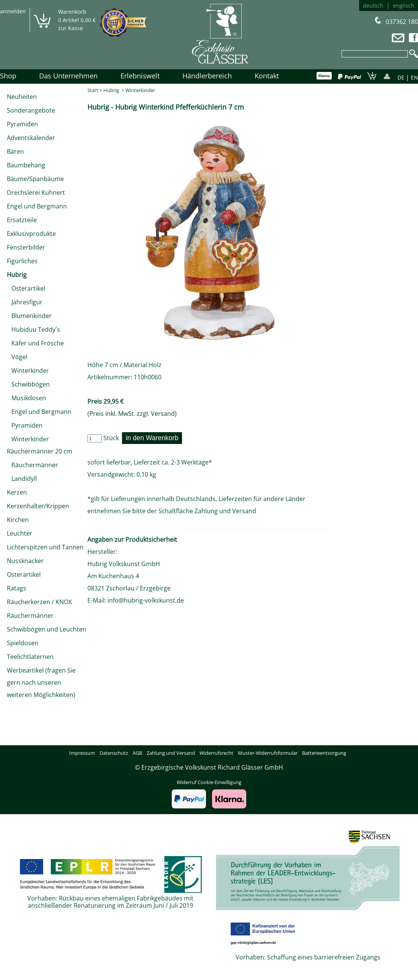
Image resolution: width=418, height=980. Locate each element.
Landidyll (22, 479)
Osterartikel (26, 288)
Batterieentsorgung (324, 753)
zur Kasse (70, 28)
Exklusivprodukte (31, 234)
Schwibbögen (28, 384)
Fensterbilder (26, 247)
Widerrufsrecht (216, 753)
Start (93, 90)
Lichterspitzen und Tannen (45, 547)
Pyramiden (22, 124)
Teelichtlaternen (30, 657)
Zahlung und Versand (225, 511)
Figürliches (22, 261)
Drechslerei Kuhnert (36, 192)
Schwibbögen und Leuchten (47, 629)
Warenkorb (72, 12)
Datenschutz (114, 753)
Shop (8, 76)
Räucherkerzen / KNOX (39, 602)
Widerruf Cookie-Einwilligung (209, 782)
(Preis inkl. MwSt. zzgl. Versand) (132, 414)
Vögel (17, 357)
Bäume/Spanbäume (35, 179)
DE (401, 77)
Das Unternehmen (68, 76)
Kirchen (18, 520)
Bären (15, 151)
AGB (137, 753)
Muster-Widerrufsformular (268, 753)
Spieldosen (23, 643)
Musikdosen (26, 398)
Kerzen (17, 492)
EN (414, 77)
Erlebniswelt (140, 76)
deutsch (373, 6)
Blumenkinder (29, 316)
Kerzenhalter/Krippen (38, 506)
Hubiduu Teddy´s (33, 329)
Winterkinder (28, 371)
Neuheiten (22, 97)
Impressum (82, 753)
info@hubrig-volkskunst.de (146, 600)
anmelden (13, 11)
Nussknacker (25, 561)
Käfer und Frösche (35, 343)
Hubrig (17, 275)
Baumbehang (26, 165)
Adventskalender (31, 138)
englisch (404, 6)
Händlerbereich (207, 76)
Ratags (17, 588)
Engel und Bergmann (37, 206)
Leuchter (20, 533)
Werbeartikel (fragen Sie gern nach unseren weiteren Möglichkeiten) (41, 682)
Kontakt (267, 76)
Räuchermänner (32, 465)
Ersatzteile (22, 220)
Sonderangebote (31, 110)
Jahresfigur (25, 302)
